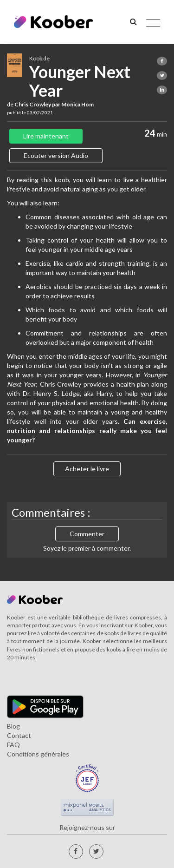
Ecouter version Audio (56, 155)
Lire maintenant (46, 136)
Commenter (87, 534)
